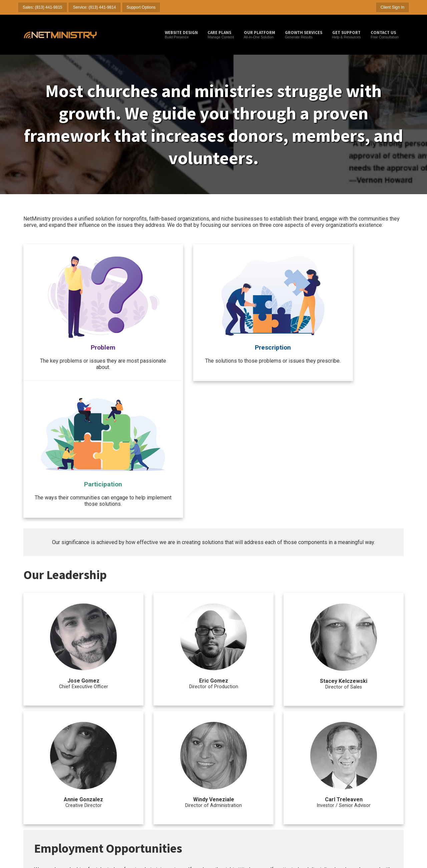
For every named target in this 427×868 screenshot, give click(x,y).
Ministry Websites (37, 799)
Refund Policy (360, 816)
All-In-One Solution (260, 34)
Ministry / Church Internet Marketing (240, 776)
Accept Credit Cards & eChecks (309, 834)
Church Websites (37, 793)
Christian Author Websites (44, 810)
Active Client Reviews (40, 822)
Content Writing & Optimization (243, 816)
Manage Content (221, 34)
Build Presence (181, 34)
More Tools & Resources (169, 776)
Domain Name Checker (172, 793)
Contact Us (357, 787)
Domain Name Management (306, 787)
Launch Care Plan (103, 787)
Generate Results (304, 34)
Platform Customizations (303, 828)
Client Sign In (392, 7)
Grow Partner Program (106, 810)
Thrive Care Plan (102, 793)
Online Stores (294, 805)
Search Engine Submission (240, 787)
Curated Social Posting (237, 805)
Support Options (141, 7)
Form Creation (295, 816)
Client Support (365, 773)
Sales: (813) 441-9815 (43, 7)
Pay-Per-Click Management (240, 799)
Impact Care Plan (102, 799)
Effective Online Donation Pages (179, 810)
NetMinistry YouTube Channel (177, 816)
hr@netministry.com (353, 717)
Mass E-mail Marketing (237, 810)
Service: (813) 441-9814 (95, 7)
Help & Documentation (366, 781)
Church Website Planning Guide (179, 805)
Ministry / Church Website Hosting (108, 776)
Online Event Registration (304, 810)
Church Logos (295, 822)
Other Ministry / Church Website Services (311, 776)
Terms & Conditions (364, 804)
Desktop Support (167, 799)
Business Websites (38, 805)
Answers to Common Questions (48, 816)
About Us (356, 793)
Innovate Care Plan (104, 805)
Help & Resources (347, 34)
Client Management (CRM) (305, 799)
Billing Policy (359, 810)
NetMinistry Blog (166, 787)
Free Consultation (385, 34)
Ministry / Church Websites (43, 776)
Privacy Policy (360, 822)
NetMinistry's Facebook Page (176, 822)
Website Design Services (43, 787)
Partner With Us (361, 799)
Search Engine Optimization (241, 793)
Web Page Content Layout (304, 793)
